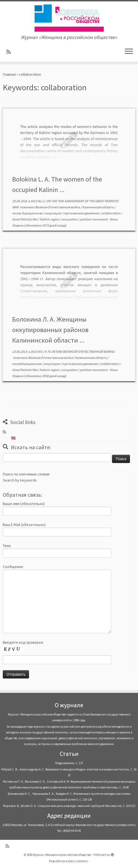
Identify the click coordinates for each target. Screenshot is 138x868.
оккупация (53, 213)
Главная (9, 74)
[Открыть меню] (129, 52)
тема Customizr (78, 861)
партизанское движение (81, 213)
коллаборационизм (27, 364)
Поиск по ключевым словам (26, 474)
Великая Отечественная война (58, 207)
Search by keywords (20, 480)
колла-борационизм (28, 213)
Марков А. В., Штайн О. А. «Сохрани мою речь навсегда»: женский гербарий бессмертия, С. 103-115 (69, 806)
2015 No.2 (38, 201)
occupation (70, 219)
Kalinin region (50, 219)
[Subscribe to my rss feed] (10, 52)
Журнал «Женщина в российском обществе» (62, 855)
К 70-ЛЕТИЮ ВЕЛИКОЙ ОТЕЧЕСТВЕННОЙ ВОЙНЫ (80, 352)
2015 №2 (37, 352)
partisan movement (94, 219)
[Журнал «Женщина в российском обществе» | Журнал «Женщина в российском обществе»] (69, 18)
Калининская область (98, 207)
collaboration (111, 213)
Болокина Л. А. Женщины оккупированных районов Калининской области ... (50, 330)
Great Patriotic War (25, 219)
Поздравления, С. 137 (69, 763)
